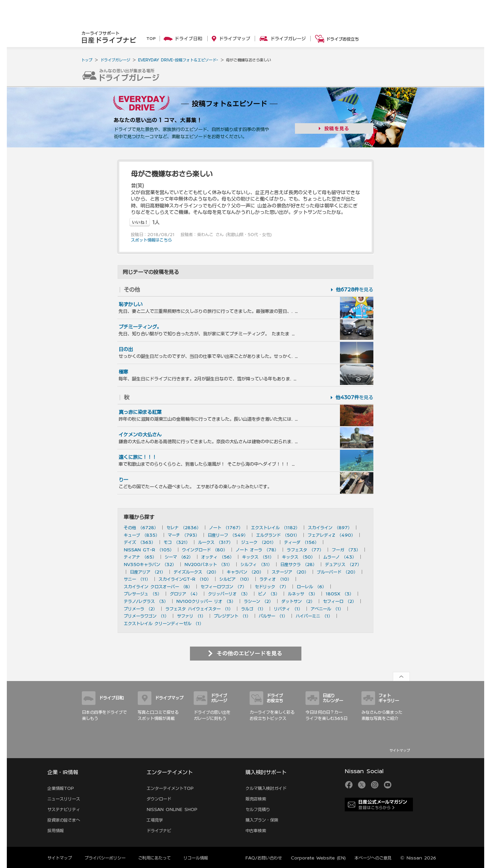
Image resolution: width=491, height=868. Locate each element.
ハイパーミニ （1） (314, 616)
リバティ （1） (288, 609)
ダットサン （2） (298, 601)
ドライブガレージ (115, 60)
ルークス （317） (215, 542)
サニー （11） (137, 579)
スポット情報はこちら (151, 240)
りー (123, 480)
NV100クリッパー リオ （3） (206, 601)
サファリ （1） (191, 616)
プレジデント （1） (232, 616)
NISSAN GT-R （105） (149, 550)
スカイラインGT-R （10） (185, 579)
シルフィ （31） (256, 564)
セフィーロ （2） (340, 601)
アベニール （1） (327, 609)
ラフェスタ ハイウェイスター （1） (199, 609)
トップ (87, 60)
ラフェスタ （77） (305, 550)
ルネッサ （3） (303, 594)
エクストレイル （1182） (275, 527)
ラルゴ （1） (253, 609)
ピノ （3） (269, 594)
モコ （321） (177, 542)
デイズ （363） (140, 542)
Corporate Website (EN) (318, 858)
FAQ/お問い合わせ (264, 858)
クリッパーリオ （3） (229, 594)
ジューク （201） (258, 542)
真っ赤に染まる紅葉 (140, 412)
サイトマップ (400, 750)
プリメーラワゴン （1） (146, 616)
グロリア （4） (185, 594)
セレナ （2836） (184, 527)
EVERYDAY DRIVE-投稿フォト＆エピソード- (178, 60)
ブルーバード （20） (337, 572)
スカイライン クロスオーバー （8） (158, 587)
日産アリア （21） (148, 572)
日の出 (126, 349)
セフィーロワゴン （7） (224, 587)
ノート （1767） (226, 527)
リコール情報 (196, 858)
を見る (355, 290)
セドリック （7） (272, 587)
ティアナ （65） (140, 557)
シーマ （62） (179, 557)
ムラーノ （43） (340, 557)
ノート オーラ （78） (257, 550)
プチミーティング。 (140, 327)
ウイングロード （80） (205, 550)
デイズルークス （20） (196, 572)
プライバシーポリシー (105, 858)
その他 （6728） (141, 527)
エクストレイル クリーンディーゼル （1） (164, 623)
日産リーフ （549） (228, 535)
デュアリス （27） (343, 564)
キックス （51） (258, 557)
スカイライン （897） (330, 527)
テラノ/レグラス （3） (146, 601)
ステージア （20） (290, 572)
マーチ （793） (184, 535)
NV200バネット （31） (208, 564)
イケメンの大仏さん (140, 435)
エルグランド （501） (278, 535)
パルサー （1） (273, 616)
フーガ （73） (346, 550)
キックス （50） (299, 557)
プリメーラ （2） (140, 609)
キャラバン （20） (245, 572)
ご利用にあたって (154, 858)
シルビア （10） (235, 579)
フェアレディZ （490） (331, 535)
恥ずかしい (131, 304)
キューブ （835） (142, 535)
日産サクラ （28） (299, 564)
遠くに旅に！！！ (138, 457)
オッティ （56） (218, 557)
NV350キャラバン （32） (150, 564)
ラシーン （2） (258, 601)
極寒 (123, 372)
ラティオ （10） (276, 579)
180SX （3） (340, 594)
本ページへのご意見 (373, 858)
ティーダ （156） (301, 542)
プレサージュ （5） (143, 594)
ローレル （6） (311, 587)
